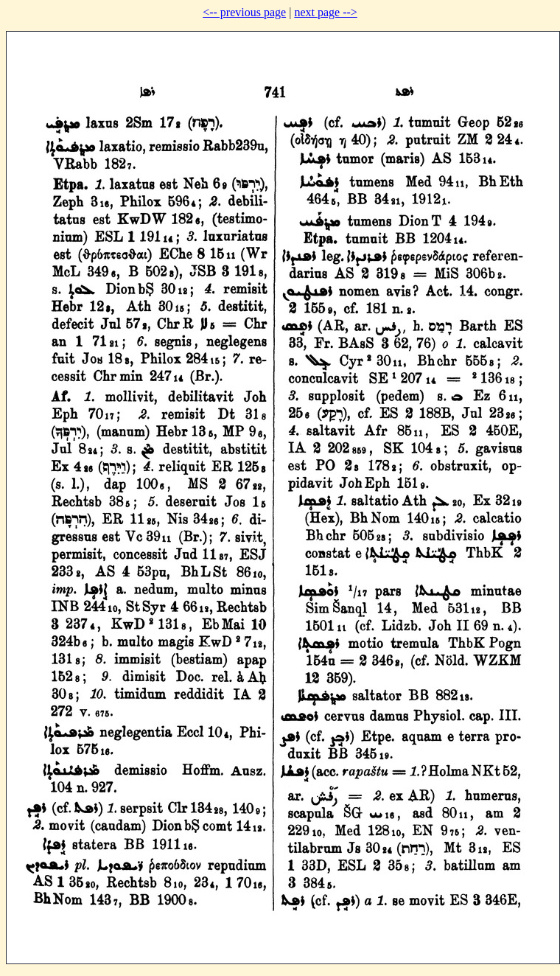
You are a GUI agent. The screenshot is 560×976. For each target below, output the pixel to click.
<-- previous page (244, 12)
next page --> (325, 12)
